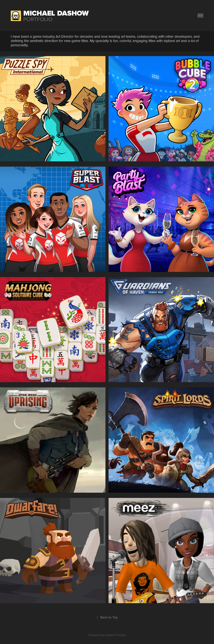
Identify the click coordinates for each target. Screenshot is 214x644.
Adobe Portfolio (115, 635)
